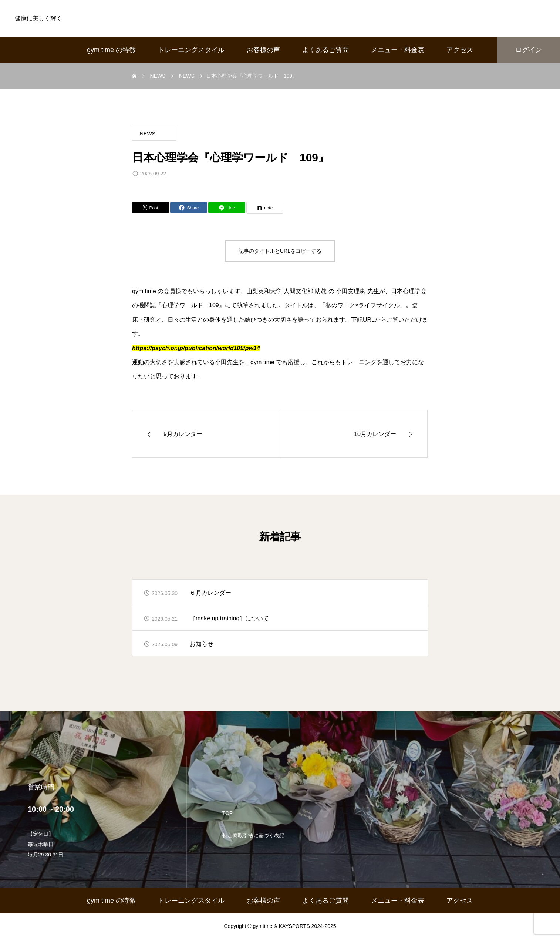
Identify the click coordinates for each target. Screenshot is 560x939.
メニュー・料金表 (398, 50)
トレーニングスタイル (191, 50)
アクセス (460, 50)
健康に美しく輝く (38, 18)
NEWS (148, 134)
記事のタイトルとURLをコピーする (280, 251)
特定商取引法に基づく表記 (253, 835)
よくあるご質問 (325, 50)
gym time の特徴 (111, 50)
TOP (228, 813)
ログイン (529, 50)
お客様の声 (263, 50)
